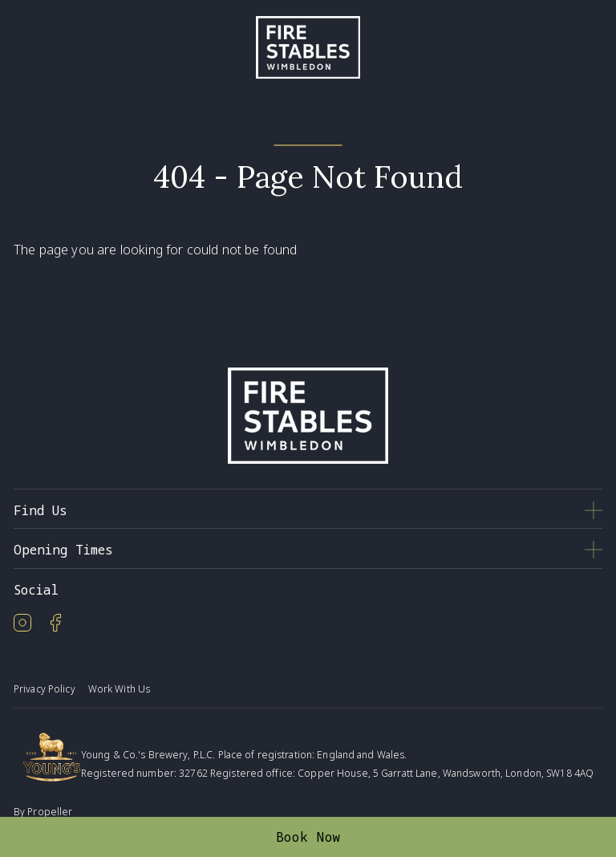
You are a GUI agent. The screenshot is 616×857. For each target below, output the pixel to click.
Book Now (308, 837)
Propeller (50, 812)
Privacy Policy (45, 689)
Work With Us (119, 689)
